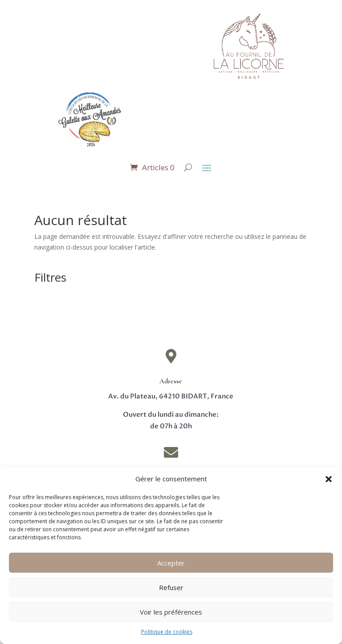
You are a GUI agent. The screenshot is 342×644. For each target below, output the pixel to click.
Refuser (171, 587)
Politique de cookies (167, 632)
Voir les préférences (171, 612)
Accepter (171, 563)
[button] (329, 479)
